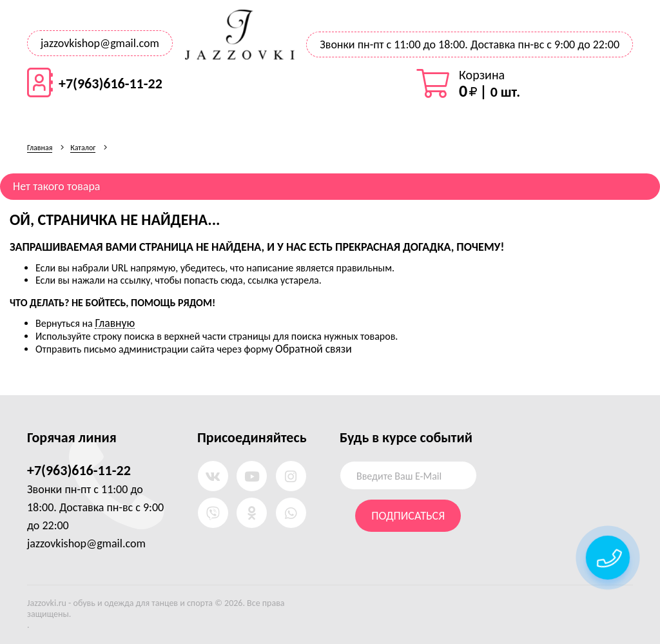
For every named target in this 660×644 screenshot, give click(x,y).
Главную (115, 323)
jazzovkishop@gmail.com (100, 43)
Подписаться (408, 516)
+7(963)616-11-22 (111, 84)
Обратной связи (314, 349)
